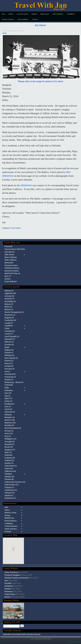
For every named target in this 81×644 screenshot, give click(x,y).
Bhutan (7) (9, 309)
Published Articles (12, 268)
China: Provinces (11, 572)
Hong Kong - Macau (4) (14, 382)
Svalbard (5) (9, 460)
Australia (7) (10, 299)
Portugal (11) (10, 442)
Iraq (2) (7, 396)
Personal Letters (11, 265)
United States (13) (11, 485)
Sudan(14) (8, 455)
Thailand (8, 474)
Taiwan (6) (9, 468)
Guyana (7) (9, 379)
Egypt (7, 347)
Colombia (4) (10, 331)
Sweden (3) (9, 463)
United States (10, 594)
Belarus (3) (9, 304)
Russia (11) (9, 447)
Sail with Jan (10, 252)
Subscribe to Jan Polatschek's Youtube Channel (22, 634)
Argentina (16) (10, 293)
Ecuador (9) (9, 345)
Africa (11, 14)
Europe (34, 14)
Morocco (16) (10, 420)
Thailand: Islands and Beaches (17, 578)
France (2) (9, 363)
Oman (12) (9, 433)
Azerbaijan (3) (10, 301)
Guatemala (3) (10, 377)
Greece (7, 371)
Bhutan (7, 597)
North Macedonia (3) (13, 428)
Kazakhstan (9, 404)
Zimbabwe (9, 586)
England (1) (9, 350)
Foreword (8, 246)
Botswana (8, 591)
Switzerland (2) (11, 466)
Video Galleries (11, 260)
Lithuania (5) (10, 412)
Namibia (8, 583)
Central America (8, 19)
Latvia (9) (8, 409)
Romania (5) (9, 444)
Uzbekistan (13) (11, 490)
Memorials (9, 263)
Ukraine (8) (9, 479)
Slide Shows (9, 255)
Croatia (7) (9, 334)
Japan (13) (8, 398)
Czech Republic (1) (12, 336)
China (7, 328)
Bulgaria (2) (9, 318)
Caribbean (71, 14)
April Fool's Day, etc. (13, 273)
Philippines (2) (10, 439)
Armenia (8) (9, 296)
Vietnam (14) (10, 493)
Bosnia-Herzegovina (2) (14, 312)
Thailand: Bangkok (12, 575)
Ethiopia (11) (9, 355)
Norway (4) (9, 431)
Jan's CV (8, 276)
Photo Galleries (11, 257)
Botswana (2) (11, 315)
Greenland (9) (10, 374)
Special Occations (12, 271)
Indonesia (9, 390)
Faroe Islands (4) (11, 358)
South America (23, 19)
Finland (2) (9, 361)
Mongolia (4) (10, 417)
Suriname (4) (10, 458)
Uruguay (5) (9, 487)
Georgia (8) (9, 366)
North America (58, 14)
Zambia (7, 589)
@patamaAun (75, 642)
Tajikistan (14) (10, 471)
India (7, 388)
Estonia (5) (9, 353)
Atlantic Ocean (22, 14)
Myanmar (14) (10, 423)
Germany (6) (10, 369)
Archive (8, 279)
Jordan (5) (8, 401)
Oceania (35, 19)
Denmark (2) (10, 339)
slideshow (26, 185)
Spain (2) (8, 452)
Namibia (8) (10, 425)
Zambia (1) (10, 495)
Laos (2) (8, 406)
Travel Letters (16, 228)
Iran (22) (8, 393)
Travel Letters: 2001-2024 (15, 249)
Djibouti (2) (9, 342)
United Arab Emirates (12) (15, 482)
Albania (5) (9, 291)
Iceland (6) (9, 385)
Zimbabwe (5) (11, 498)
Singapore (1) (10, 450)
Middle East (45, 14)
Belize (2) (8, 307)
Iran (6, 581)
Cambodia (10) (10, 320)
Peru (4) (8, 436)
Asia (3, 14)
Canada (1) (9, 323)
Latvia (4, 33)
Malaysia (8, 415)
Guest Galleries (11, 281)
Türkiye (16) (9, 477)
